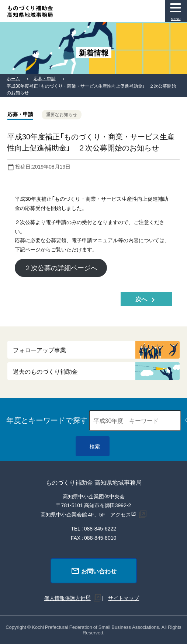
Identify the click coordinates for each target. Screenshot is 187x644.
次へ (146, 299)
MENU (176, 19)
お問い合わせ (94, 571)
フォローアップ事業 (39, 350)
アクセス (121, 514)
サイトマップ (124, 598)
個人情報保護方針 (65, 598)
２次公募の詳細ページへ (61, 267)
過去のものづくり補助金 (45, 371)
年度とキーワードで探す (47, 420)
